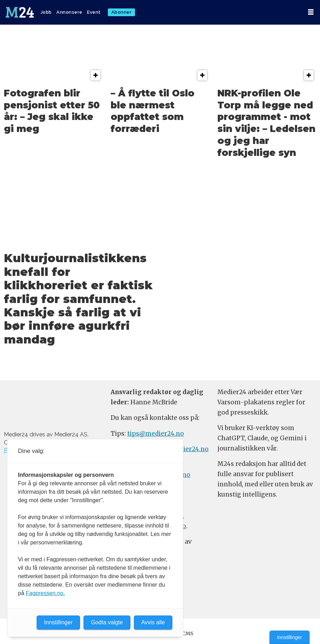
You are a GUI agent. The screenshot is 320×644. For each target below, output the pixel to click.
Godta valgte (107, 622)
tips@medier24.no (156, 434)
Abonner (122, 12)
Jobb (46, 12)
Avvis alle (153, 622)
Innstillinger (290, 637)
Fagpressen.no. (45, 593)
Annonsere (69, 12)
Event (94, 12)
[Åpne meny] (311, 12)
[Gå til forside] (20, 12)
